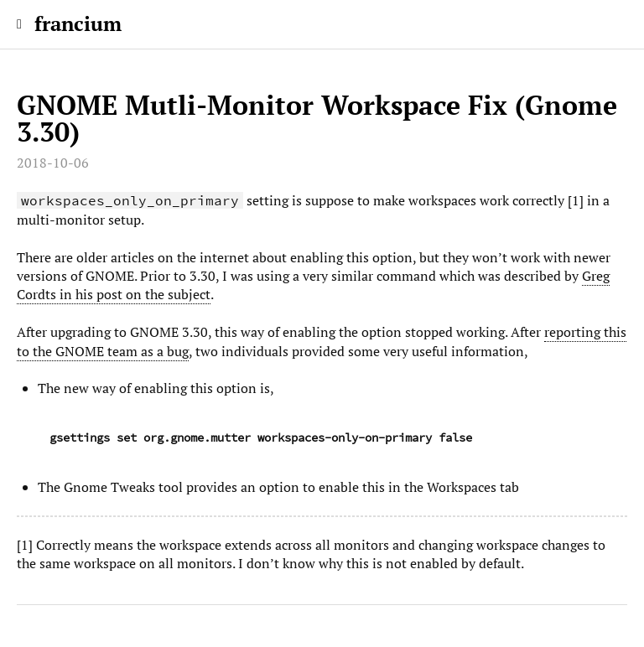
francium (78, 23)
